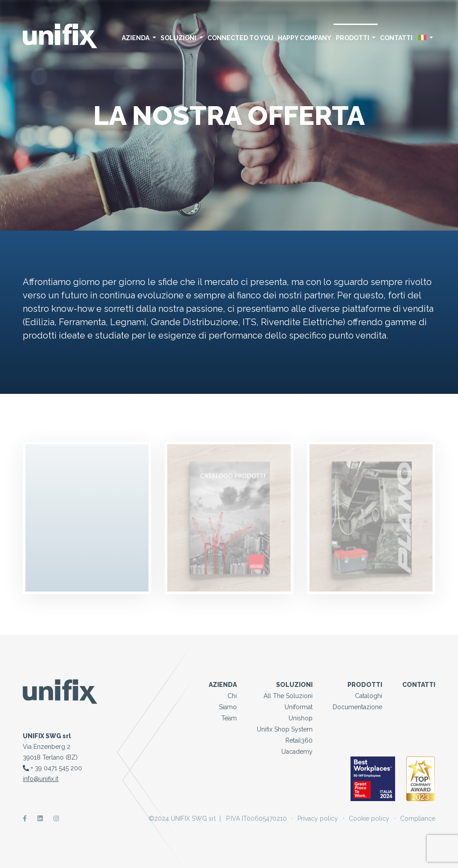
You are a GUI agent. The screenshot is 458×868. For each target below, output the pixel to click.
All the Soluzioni (288, 696)
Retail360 (299, 740)
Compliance (418, 818)
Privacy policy (318, 818)
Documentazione (357, 707)
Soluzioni (182, 38)
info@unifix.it (41, 779)
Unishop (301, 718)
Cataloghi (369, 696)
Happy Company (305, 38)
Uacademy (297, 752)
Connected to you (240, 38)
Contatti (396, 38)
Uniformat (299, 707)
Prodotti (356, 38)
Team (229, 718)
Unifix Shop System (285, 729)
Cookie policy (369, 818)
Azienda (139, 38)
